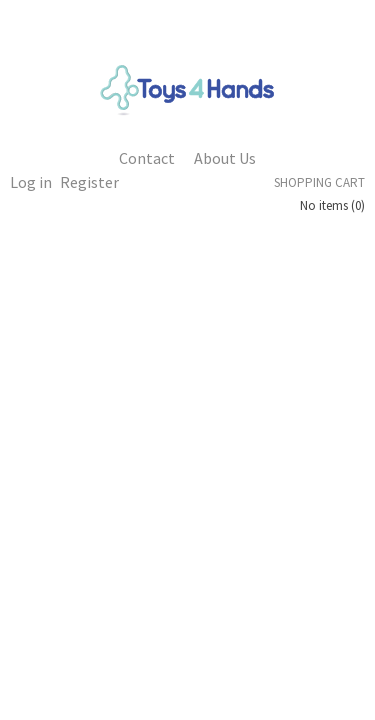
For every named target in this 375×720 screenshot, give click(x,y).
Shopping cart (319, 182)
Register (89, 182)
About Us (225, 158)
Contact (147, 158)
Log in (31, 182)
